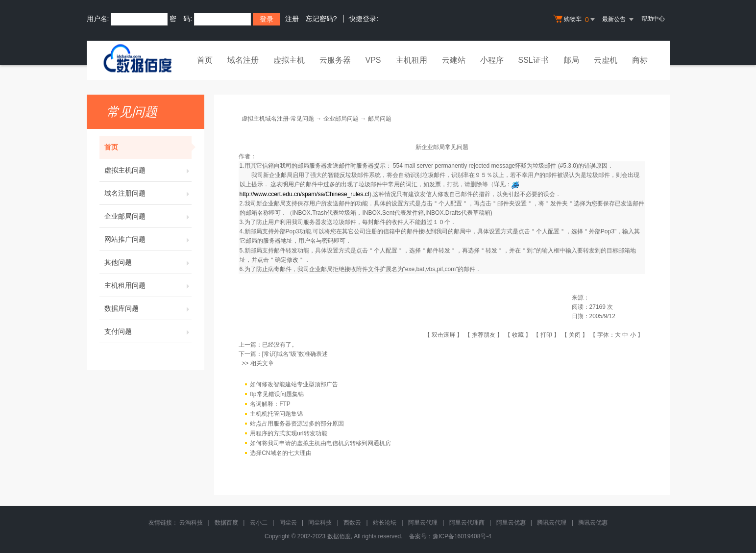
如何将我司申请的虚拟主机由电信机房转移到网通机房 (320, 443)
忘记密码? (321, 19)
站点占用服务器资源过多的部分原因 (297, 424)
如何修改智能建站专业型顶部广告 (294, 384)
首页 (205, 60)
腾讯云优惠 (593, 523)
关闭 (575, 335)
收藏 (518, 335)
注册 (292, 19)
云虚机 (606, 60)
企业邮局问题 (148, 216)
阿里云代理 (423, 523)
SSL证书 (534, 60)
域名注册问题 (148, 193)
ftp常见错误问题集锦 (277, 394)
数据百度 (226, 523)
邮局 (571, 60)
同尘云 (288, 523)
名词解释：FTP (270, 404)
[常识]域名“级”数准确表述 (295, 354)
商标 (640, 60)
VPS (373, 60)
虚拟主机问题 (148, 170)
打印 (546, 335)
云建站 (454, 60)
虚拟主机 (289, 60)
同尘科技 (320, 523)
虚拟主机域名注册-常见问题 (278, 119)
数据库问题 (148, 308)
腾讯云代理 (552, 523)
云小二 (259, 523)
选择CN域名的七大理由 (280, 453)
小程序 (492, 60)
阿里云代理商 (467, 523)
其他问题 (148, 262)
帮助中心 (653, 19)
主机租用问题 (148, 285)
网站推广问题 (148, 239)
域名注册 (243, 60)
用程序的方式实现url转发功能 (288, 433)
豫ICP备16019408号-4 (462, 536)
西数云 (352, 523)
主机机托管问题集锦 (276, 414)
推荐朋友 (484, 335)
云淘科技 (191, 523)
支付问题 (148, 331)
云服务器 (335, 60)
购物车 (575, 20)
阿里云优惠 (511, 523)
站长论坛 (385, 523)
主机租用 (412, 60)
